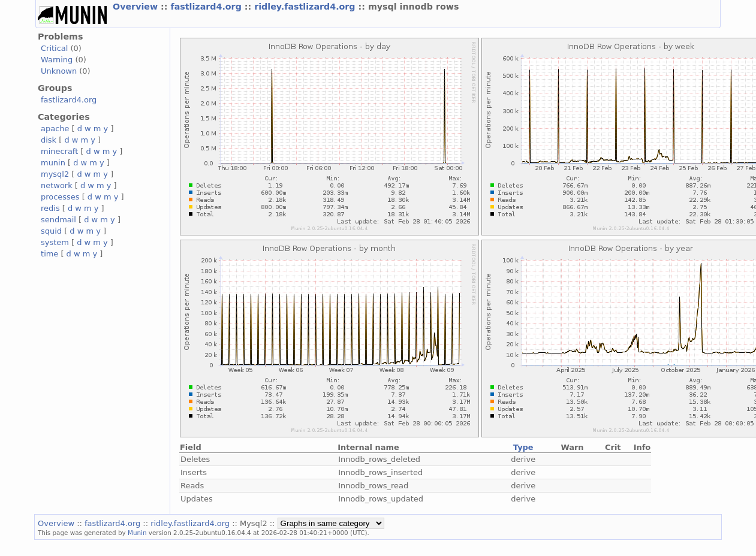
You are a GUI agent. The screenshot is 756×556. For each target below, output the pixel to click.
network (57, 185)
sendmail (58, 220)
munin (53, 163)
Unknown (59, 71)
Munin (137, 533)
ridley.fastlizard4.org (306, 7)
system (55, 242)
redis (50, 208)
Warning (57, 60)
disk (49, 140)
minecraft (59, 151)
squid (51, 231)
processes (60, 197)
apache (55, 129)
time (49, 254)
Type (523, 447)
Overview (137, 7)
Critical (54, 48)
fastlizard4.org (207, 7)
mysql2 (55, 174)
